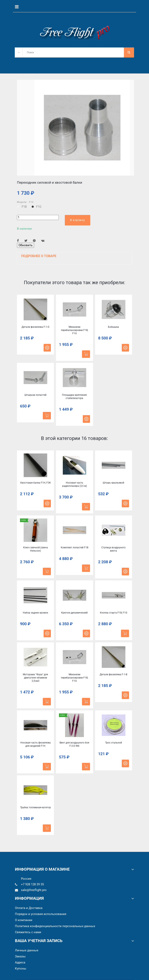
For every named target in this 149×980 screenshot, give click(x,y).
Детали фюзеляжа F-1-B (113, 674)
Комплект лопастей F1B (74, 548)
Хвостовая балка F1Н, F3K (36, 483)
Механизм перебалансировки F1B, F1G (74, 330)
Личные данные (27, 950)
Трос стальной (114, 743)
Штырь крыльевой (113, 483)
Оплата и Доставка (29, 908)
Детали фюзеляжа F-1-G (35, 327)
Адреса (20, 962)
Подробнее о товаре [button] (39, 256)
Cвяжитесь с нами (28, 932)
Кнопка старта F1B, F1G (114, 613)
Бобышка (113, 327)
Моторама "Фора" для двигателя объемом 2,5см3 (35, 678)
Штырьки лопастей (35, 395)
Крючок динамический (74, 613)
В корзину (78, 220)
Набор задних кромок (35, 613)
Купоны (21, 968)
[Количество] (38, 217)
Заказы (20, 956)
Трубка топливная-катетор (36, 807)
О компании (24, 920)
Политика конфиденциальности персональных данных (55, 926)
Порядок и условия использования (41, 914)
